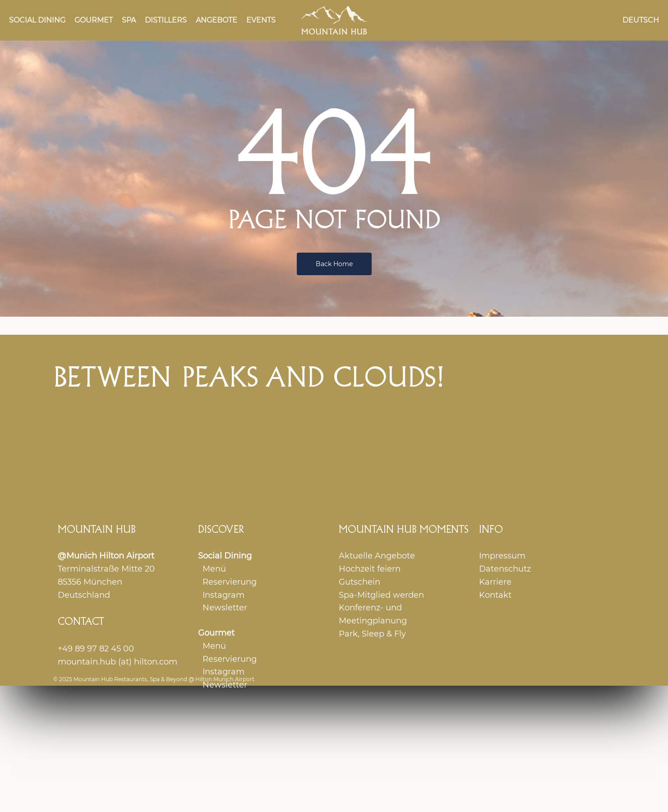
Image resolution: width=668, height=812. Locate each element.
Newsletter (225, 608)
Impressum (502, 556)
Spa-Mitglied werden (381, 595)
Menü (214, 569)
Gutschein (359, 582)
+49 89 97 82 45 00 (96, 649)
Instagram (223, 595)
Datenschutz (505, 569)
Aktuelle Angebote (377, 556)
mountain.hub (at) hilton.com (117, 662)
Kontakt (495, 595)
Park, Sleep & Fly (372, 634)
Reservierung (230, 582)
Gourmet (216, 633)
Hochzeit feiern (370, 569)
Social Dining (225, 556)
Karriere (495, 582)
